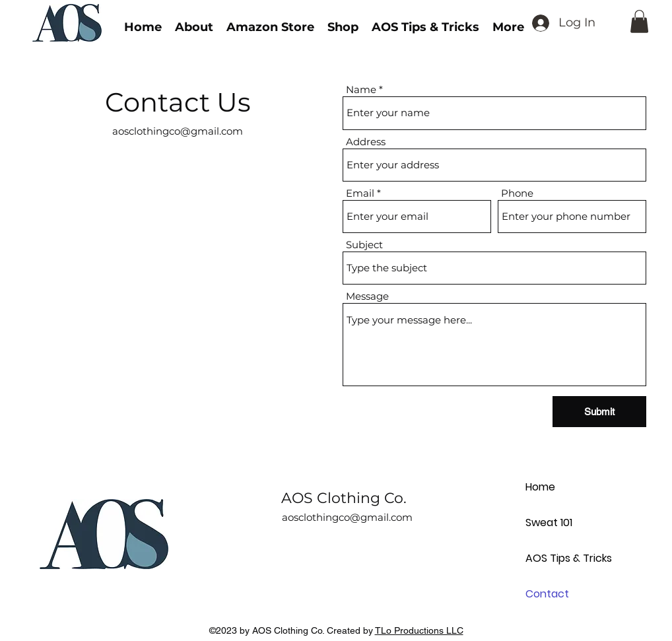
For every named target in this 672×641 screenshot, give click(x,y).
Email (360, 193)
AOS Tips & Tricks (569, 558)
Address (366, 142)
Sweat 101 (549, 523)
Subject (364, 245)
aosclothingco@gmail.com (178, 131)
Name (361, 89)
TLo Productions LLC (419, 630)
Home (540, 487)
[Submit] (599, 412)
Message (367, 296)
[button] (639, 21)
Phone (517, 193)
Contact (547, 594)
